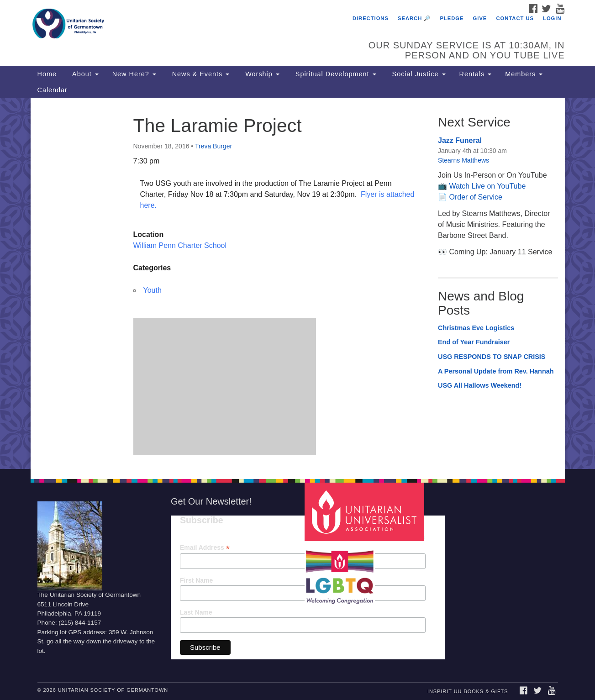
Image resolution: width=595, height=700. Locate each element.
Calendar (53, 90)
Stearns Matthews (463, 160)
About (84, 74)
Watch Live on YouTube (487, 186)
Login (552, 18)
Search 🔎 (414, 18)
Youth (153, 290)
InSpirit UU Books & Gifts (468, 691)
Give (480, 18)
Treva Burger (213, 146)
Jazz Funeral (460, 140)
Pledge (452, 18)
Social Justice (418, 74)
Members (524, 74)
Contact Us (515, 18)
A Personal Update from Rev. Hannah (496, 371)
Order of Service (475, 197)
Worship (261, 74)
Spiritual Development (335, 74)
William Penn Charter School (180, 245)
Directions (371, 18)
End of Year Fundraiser (474, 342)
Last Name (196, 612)
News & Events (200, 74)
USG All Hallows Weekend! (480, 385)
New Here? (134, 74)
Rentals (476, 74)
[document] (297, 283)
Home (47, 74)
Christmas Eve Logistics (476, 328)
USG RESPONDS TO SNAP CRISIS (492, 357)
